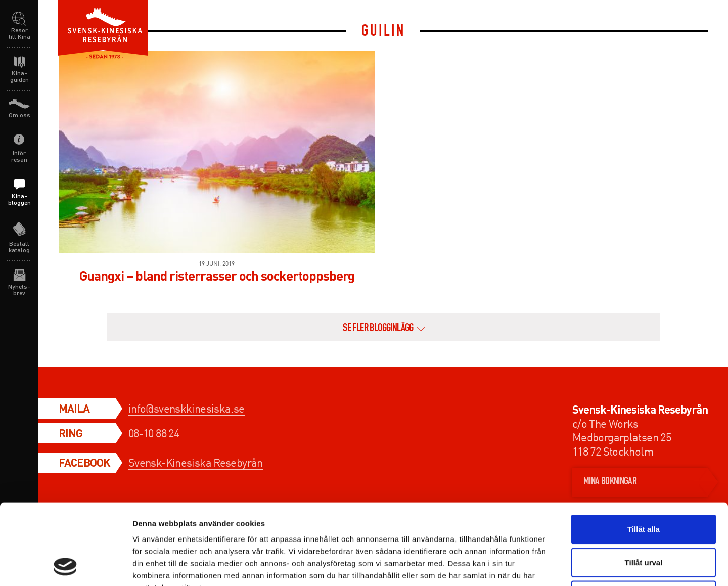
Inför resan (19, 156)
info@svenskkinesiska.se (187, 408)
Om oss (19, 115)
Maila (74, 408)
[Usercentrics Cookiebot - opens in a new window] (65, 566)
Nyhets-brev (19, 290)
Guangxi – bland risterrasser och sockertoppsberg (217, 275)
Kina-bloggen (19, 199)
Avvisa (644, 520)
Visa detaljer (549, 566)
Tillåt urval (644, 487)
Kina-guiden (19, 76)
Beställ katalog (19, 247)
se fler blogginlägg (378, 329)
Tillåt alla (644, 453)
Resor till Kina (19, 33)
